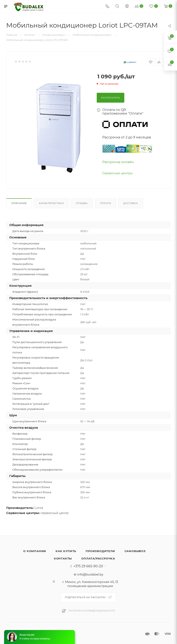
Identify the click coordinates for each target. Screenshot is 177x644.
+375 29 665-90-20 (88, 566)
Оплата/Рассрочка (98, 558)
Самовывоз (135, 551)
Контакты (63, 558)
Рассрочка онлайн (118, 162)
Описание (19, 203)
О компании (35, 551)
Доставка (130, 203)
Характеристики (51, 203)
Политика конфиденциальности (92, 611)
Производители (100, 551)
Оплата (106, 203)
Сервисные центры (117, 173)
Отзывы (82, 203)
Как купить (66, 551)
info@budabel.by (90, 574)
